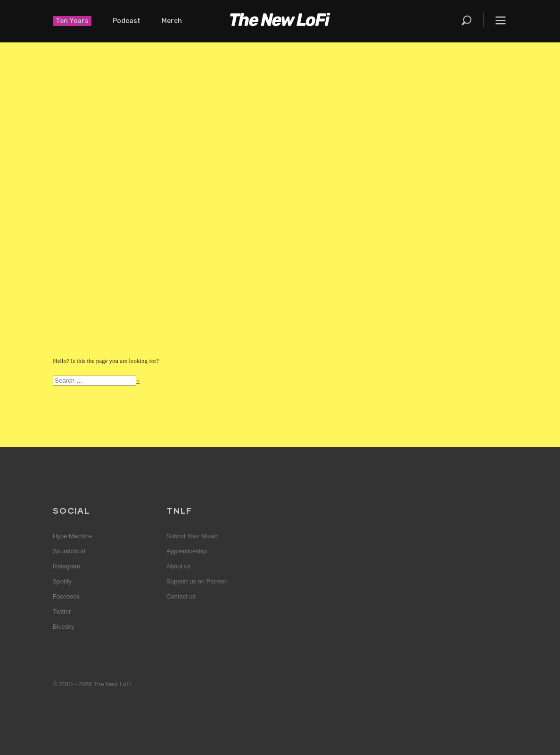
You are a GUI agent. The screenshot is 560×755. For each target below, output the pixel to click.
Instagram (66, 566)
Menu (501, 20)
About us (178, 566)
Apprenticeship (187, 551)
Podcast (127, 21)
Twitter (62, 611)
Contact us (181, 596)
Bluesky (64, 627)
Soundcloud (69, 551)
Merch (172, 21)
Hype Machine (72, 536)
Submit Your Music (192, 536)
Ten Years (72, 21)
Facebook (66, 596)
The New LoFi (280, 21)
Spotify (62, 581)
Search (467, 20)
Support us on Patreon (197, 581)
